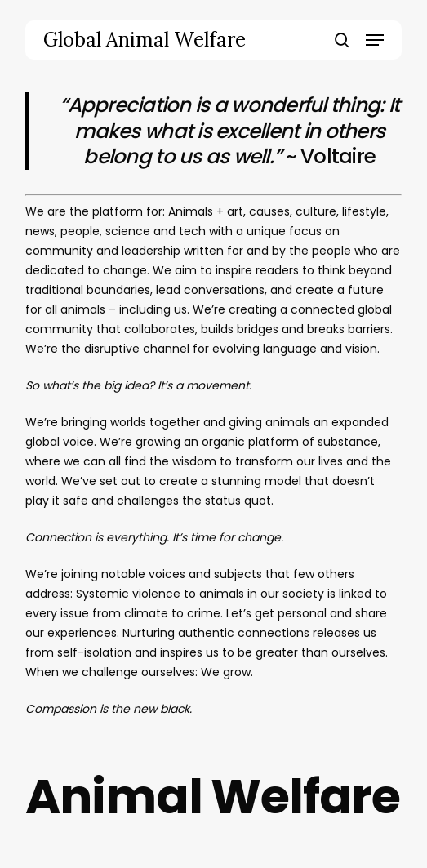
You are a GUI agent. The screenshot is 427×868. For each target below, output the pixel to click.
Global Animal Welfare (145, 40)
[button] (375, 40)
